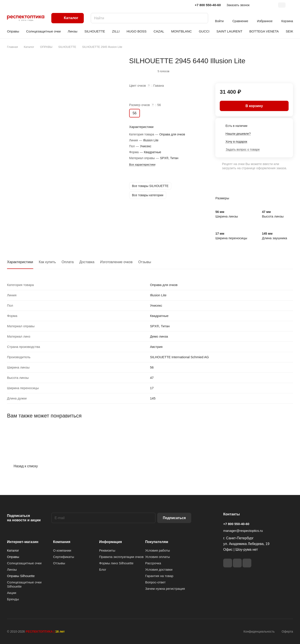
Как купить (47, 262)
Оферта (287, 631)
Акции (12, 593)
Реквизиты (107, 550)
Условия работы (158, 550)
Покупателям (157, 542)
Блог (103, 569)
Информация (111, 542)
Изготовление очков (116, 262)
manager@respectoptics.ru (243, 531)
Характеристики (20, 262)
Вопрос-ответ (155, 582)
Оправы (13, 557)
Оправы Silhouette (21, 576)
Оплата (68, 262)
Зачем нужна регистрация (165, 589)
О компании (62, 550)
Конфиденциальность (259, 631)
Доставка (87, 262)
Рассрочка (153, 563)
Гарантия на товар (159, 576)
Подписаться (174, 518)
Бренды (13, 599)
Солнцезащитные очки (24, 563)
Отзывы (145, 262)
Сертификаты (64, 557)
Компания (62, 542)
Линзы (12, 569)
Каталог (13, 550)
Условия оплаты (158, 557)
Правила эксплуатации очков (121, 557)
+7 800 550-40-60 (208, 5)
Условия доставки (159, 569)
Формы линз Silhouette (116, 563)
